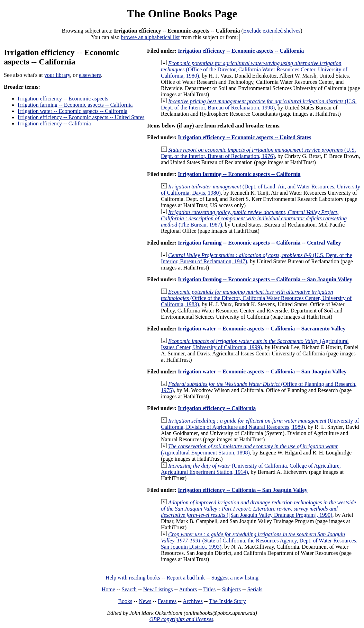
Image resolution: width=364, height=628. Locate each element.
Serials (255, 589)
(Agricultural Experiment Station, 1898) (249, 449)
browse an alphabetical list (150, 37)
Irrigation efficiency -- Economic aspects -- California (241, 51)
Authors (188, 589)
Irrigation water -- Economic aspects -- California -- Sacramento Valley (262, 329)
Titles (209, 589)
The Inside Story (227, 601)
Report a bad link (186, 578)
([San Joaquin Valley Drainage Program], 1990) (258, 509)
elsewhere (90, 75)
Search (129, 589)
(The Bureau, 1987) (254, 218)
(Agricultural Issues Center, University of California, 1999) (255, 344)
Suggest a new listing (235, 578)
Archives (193, 601)
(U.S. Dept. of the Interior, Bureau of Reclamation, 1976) (258, 153)
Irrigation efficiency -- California (54, 123)
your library (57, 75)
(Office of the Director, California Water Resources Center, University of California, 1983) (256, 298)
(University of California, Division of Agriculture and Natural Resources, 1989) (260, 424)
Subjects (231, 589)
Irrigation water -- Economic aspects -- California (72, 111)
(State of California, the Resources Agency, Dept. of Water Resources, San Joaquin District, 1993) (259, 541)
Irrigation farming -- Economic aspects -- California (75, 105)
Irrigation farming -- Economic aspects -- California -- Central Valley (259, 243)
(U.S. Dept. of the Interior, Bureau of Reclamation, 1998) (259, 104)
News (145, 601)
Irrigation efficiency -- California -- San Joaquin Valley (243, 490)
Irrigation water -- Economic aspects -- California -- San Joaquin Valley (262, 372)
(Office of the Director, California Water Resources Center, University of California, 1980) (254, 69)
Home (108, 589)
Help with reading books (133, 578)
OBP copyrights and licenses (181, 619)
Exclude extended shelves (272, 31)
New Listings (158, 589)
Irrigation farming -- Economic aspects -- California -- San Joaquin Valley (265, 279)
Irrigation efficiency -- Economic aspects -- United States (81, 117)
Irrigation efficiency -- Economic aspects (63, 99)
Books (125, 601)
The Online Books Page (182, 14)
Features (167, 601)
